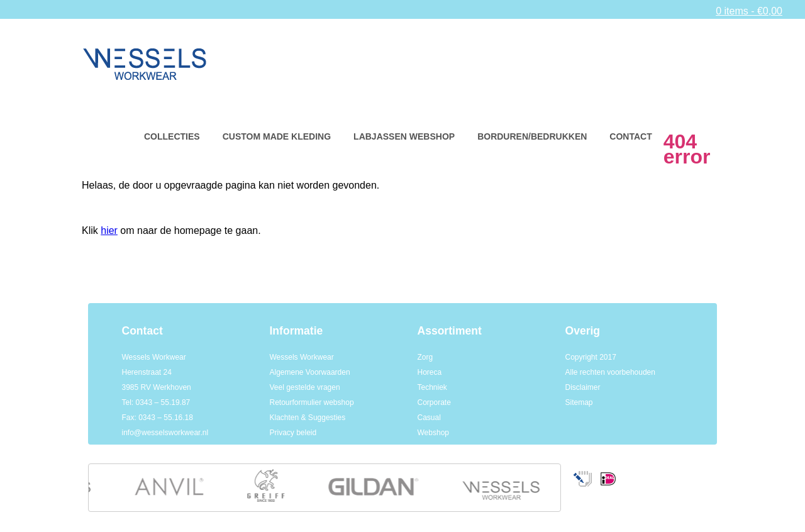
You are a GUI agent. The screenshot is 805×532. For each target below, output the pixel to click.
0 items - (749, 11)
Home (129, 137)
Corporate (434, 402)
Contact (630, 136)
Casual (429, 418)
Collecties (172, 136)
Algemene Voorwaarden (310, 372)
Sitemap (579, 402)
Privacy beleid (293, 433)
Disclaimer (583, 387)
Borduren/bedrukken (532, 136)
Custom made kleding (277, 136)
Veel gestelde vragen (305, 387)
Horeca (430, 372)
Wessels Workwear (302, 357)
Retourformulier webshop (312, 402)
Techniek (432, 387)
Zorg (425, 357)
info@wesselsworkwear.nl (165, 433)
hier (109, 230)
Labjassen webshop (404, 136)
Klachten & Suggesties (308, 418)
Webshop (433, 433)
